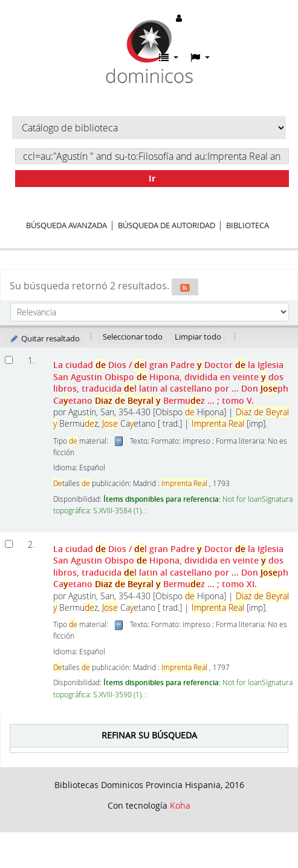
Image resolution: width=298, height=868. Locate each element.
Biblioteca (248, 225)
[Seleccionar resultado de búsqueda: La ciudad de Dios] (9, 360)
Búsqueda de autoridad (167, 225)
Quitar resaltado (44, 338)
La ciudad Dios (171, 382)
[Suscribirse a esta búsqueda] (185, 287)
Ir (152, 178)
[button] (169, 58)
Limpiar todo (198, 337)
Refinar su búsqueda (149, 735)
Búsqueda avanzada (66, 225)
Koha (180, 805)
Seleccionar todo (133, 337)
